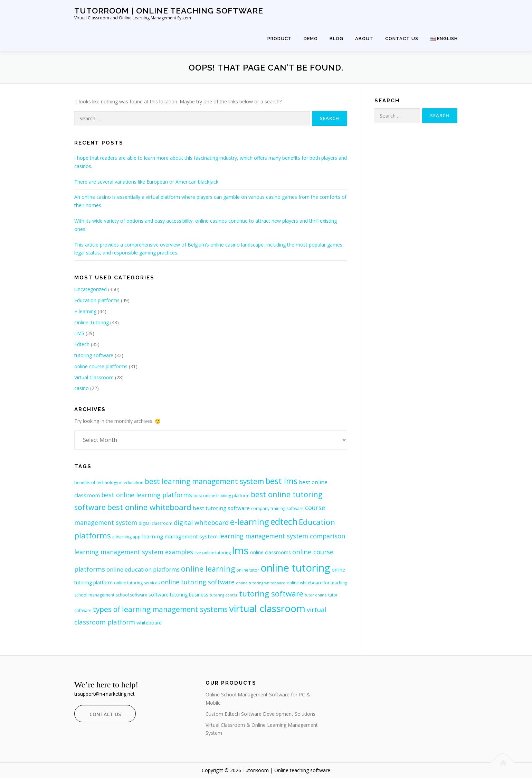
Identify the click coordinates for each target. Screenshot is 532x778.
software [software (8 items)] (159, 595)
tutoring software (94, 355)
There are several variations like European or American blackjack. (147, 182)
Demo (311, 39)
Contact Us (402, 39)
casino (82, 388)
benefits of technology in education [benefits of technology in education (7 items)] (109, 483)
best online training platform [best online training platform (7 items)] (221, 496)
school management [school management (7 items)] (94, 595)
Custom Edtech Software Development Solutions (260, 714)
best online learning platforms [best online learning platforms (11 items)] (147, 495)
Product (280, 39)
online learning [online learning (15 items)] (208, 569)
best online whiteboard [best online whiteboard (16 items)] (149, 507)
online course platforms (101, 366)
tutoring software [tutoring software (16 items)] (271, 594)
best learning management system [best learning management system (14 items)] (204, 481)
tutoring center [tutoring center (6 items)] (224, 595)
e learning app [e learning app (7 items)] (126, 537)
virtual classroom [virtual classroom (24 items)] (267, 608)
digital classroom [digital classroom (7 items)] (155, 523)
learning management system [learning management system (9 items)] (180, 536)
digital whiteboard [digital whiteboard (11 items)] (201, 522)
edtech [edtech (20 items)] (284, 521)
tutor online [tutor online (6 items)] (316, 595)
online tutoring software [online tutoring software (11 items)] (198, 582)
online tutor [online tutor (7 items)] (248, 570)
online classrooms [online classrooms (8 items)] (270, 552)
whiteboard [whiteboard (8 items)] (149, 623)
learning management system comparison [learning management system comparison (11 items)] (282, 536)
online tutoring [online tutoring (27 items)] (295, 568)
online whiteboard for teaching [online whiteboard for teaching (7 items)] (317, 583)
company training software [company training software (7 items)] (277, 508)
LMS (79, 333)
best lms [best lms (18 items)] (281, 481)
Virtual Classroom (94, 377)
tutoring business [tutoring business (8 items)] (189, 595)
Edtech (82, 344)
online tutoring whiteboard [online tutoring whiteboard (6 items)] (261, 583)
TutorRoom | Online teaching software (169, 11)
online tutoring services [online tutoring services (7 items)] (137, 583)
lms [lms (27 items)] (240, 550)
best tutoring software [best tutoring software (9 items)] (221, 508)
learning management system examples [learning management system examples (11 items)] (134, 552)
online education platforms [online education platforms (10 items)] (143, 569)
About (364, 39)
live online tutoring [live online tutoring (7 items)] (213, 553)
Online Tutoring (92, 322)
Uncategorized (91, 289)
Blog (336, 39)
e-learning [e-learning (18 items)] (250, 522)
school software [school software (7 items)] (131, 595)
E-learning (85, 311)
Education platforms (97, 300)
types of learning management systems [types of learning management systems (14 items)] (160, 609)
